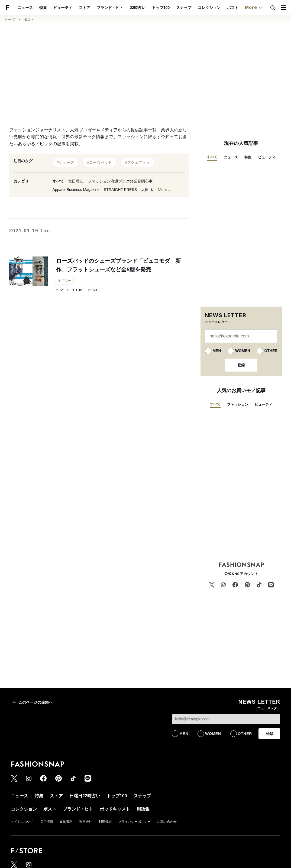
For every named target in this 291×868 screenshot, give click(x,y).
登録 (241, 365)
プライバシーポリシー (134, 822)
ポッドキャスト (115, 809)
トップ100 (161, 8)
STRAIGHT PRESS (120, 190)
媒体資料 (66, 822)
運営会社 (86, 822)
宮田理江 (76, 181)
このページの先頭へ (32, 702)
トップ (10, 20)
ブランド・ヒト (110, 8)
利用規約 (105, 822)
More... (164, 189)
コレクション (209, 8)
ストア (85, 8)
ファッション (238, 404)
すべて (58, 181)
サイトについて (22, 822)
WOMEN (243, 351)
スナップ (184, 8)
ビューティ (63, 8)
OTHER (271, 351)
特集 (43, 8)
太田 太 (147, 190)
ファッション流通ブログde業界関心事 (120, 181)
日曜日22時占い (85, 796)
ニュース (25, 8)
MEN (217, 351)
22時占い (138, 8)
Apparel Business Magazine (76, 190)
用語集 (143, 809)
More (254, 8)
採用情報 (47, 822)
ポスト (233, 8)
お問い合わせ (167, 822)
